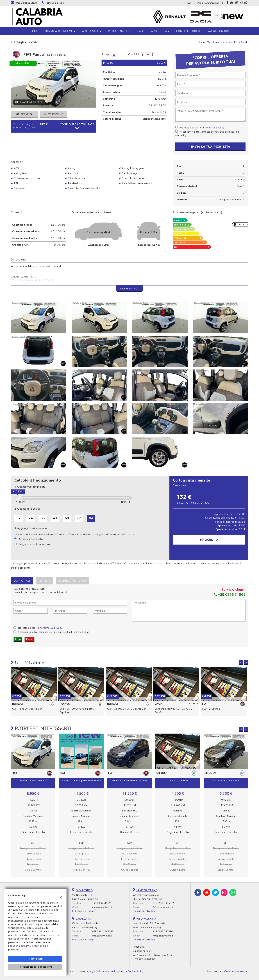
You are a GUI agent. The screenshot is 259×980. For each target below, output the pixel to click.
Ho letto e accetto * (203, 128)
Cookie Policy (135, 972)
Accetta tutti (35, 959)
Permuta (24, 114)
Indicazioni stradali (83, 911)
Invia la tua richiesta (211, 147)
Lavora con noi (218, 31)
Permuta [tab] (45, 581)
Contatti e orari (188, 31)
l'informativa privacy (213, 128)
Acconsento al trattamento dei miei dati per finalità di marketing (54, 632)
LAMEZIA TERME (147, 890)
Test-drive (53, 114)
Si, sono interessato (31, 539)
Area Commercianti (208, 3)
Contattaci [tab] (22, 581)
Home (34, 31)
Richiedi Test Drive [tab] (73, 581)
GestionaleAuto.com (236, 972)
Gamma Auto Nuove (60, 31)
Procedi (209, 540)
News (188, 3)
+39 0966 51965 (54, 3)
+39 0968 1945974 (163, 903)
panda (245, 42)
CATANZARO (83, 919)
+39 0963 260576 (163, 932)
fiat (236, 42)
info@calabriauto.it (26, 3)
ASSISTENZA (160, 31)
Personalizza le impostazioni (35, 967)
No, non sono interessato (35, 545)
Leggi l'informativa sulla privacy (107, 972)
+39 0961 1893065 (103, 932)
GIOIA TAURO (84, 890)
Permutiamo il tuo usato (126, 31)
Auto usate (92, 31)
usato (228, 42)
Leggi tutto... (129, 289)
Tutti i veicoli (215, 42)
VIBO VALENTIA (146, 919)
